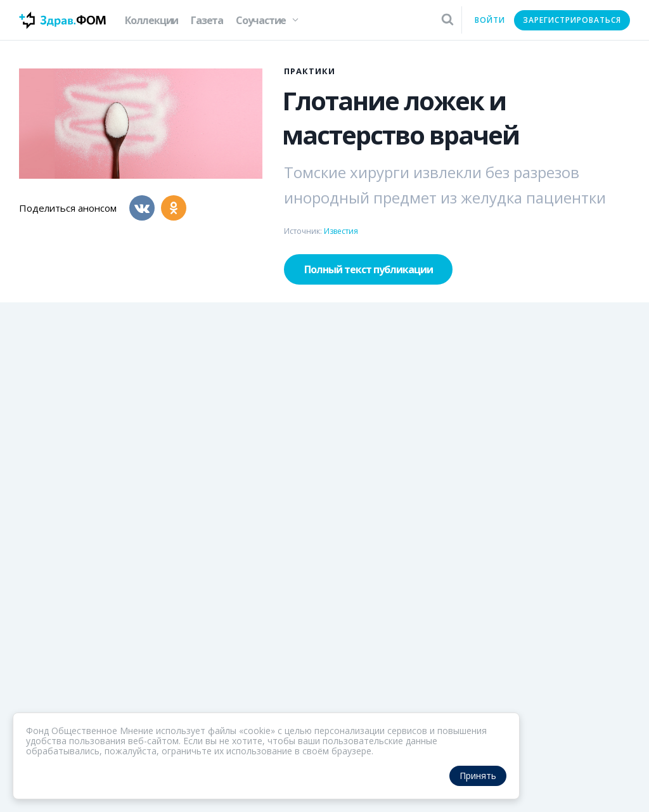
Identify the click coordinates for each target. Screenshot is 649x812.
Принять (478, 776)
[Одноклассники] (174, 208)
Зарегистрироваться (572, 20)
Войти (490, 20)
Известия (341, 231)
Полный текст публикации (369, 269)
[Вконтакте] (142, 208)
